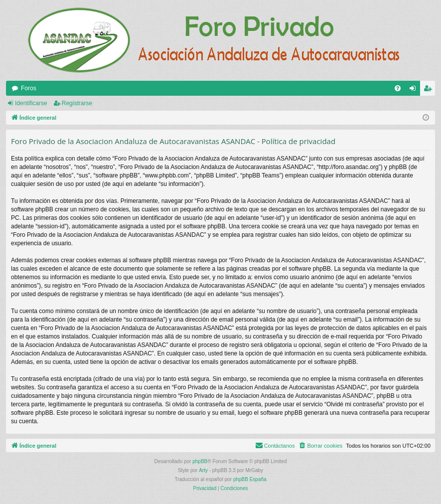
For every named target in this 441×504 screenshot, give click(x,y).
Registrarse (77, 103)
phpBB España (250, 479)
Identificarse (31, 103)
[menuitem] (398, 88)
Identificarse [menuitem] (415, 90)
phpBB (200, 461)
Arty (203, 470)
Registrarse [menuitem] (430, 90)
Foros (29, 88)
